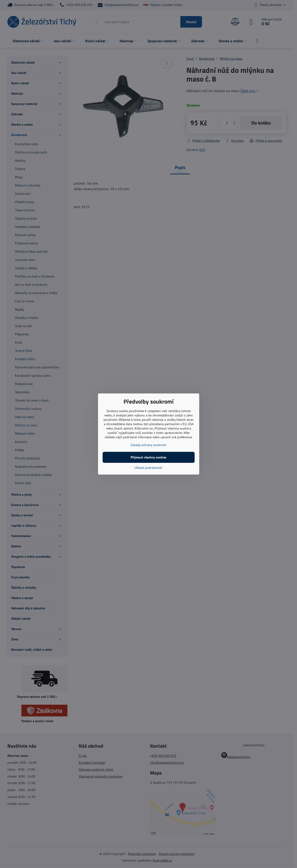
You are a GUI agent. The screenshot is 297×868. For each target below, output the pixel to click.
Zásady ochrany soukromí (148, 445)
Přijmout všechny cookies (148, 457)
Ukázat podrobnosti (148, 468)
